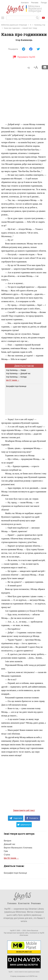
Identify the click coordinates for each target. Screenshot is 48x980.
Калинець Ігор (40, 25)
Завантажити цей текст (24, 810)
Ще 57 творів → (13, 380)
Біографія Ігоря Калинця (16, 386)
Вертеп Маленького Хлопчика (18, 848)
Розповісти (32, 818)
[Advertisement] (24, 97)
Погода (44, 3)
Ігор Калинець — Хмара (16, 370)
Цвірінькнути (24, 825)
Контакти (25, 3)
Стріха (7, 855)
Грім (6, 851)
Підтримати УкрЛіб (24, 57)
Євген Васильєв (32, 931)
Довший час (10, 844)
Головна (12, 903)
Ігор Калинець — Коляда (16, 377)
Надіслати (16, 818)
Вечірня (7, 841)
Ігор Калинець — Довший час (18, 373)
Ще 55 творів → (11, 858)
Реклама (35, 3)
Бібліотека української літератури (14, 25)
